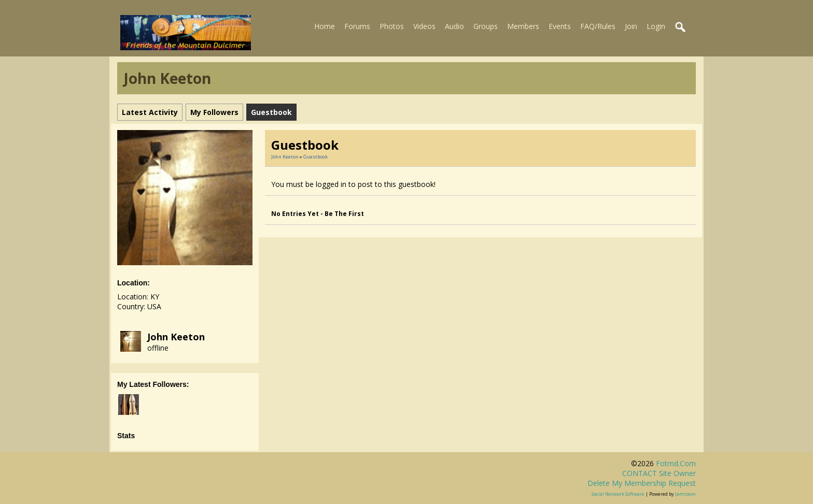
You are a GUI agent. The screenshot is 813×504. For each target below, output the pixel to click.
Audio (454, 26)
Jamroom (685, 494)
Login (656, 26)
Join (631, 26)
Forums (357, 26)
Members (523, 26)
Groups (486, 26)
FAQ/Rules (598, 26)
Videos (424, 26)
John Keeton (176, 337)
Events (560, 26)
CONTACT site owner (659, 473)
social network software (618, 494)
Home (325, 26)
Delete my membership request (642, 483)
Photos (392, 26)
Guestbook (316, 157)
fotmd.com (676, 463)
